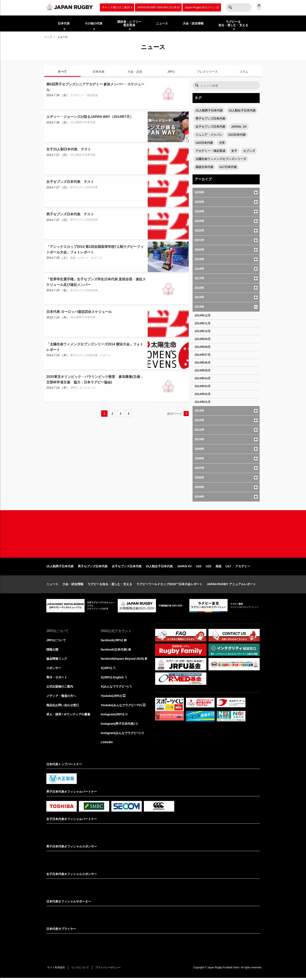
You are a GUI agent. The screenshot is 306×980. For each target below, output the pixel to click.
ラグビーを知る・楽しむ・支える (110, 586)
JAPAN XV (184, 568)
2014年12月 (203, 315)
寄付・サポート (57, 679)
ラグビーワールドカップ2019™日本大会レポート (169, 586)
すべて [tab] (62, 72)
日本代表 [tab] (99, 72)
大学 (222, 143)
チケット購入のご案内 (116, 7)
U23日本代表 (237, 135)
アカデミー (243, 568)
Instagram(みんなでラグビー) (121, 735)
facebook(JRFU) (112, 642)
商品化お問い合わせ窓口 (63, 707)
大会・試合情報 (73, 586)
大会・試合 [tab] (135, 72)
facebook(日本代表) (114, 651)
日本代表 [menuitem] (64, 23)
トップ (48, 37)
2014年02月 (203, 394)
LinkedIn (107, 744)
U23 (199, 568)
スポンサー (54, 670)
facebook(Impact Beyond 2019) (123, 660)
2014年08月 (203, 347)
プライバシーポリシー (109, 970)
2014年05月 (203, 370)
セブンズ (249, 151)
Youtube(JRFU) (111, 698)
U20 (208, 568)
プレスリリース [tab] (207, 72)
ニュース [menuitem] (162, 23)
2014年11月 (203, 323)
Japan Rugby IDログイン (200, 7)
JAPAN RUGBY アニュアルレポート (231, 586)
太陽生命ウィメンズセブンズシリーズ (221, 159)
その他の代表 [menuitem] (93, 23)
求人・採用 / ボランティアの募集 (68, 716)
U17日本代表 (228, 167)
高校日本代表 (204, 167)
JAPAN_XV (239, 127)
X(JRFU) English (112, 679)
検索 (230, 7)
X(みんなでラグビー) (115, 688)
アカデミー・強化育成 (210, 151)
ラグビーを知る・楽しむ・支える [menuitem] (233, 23)
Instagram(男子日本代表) (118, 726)
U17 (228, 568)
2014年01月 (203, 402)
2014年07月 (203, 355)
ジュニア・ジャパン (209, 135)
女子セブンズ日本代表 (210, 127)
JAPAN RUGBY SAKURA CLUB (157, 7)
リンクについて (81, 970)
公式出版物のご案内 (60, 688)
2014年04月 (203, 378)
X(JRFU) (107, 670)
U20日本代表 (204, 143)
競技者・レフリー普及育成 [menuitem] (129, 23)
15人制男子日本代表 (209, 110)
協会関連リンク (57, 660)
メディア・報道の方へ (61, 698)
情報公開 (52, 651)
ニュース (52, 586)
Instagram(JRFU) (113, 716)
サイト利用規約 (56, 970)
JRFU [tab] (171, 72)
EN (259, 9)
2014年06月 (203, 363)
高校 (218, 568)
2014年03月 (203, 386)
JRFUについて (56, 642)
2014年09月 (203, 339)
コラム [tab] (244, 72)
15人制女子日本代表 (242, 110)
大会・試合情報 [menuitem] (193, 23)
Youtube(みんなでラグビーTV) (121, 707)
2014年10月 (203, 331)
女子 (234, 151)
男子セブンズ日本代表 (210, 119)
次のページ (174, 414)
